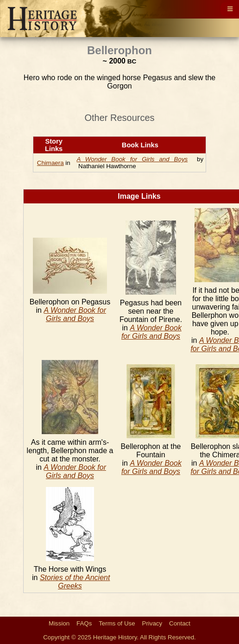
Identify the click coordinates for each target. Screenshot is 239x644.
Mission (59, 623)
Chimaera (50, 163)
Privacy (152, 623)
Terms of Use (117, 623)
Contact (180, 623)
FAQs (84, 623)
